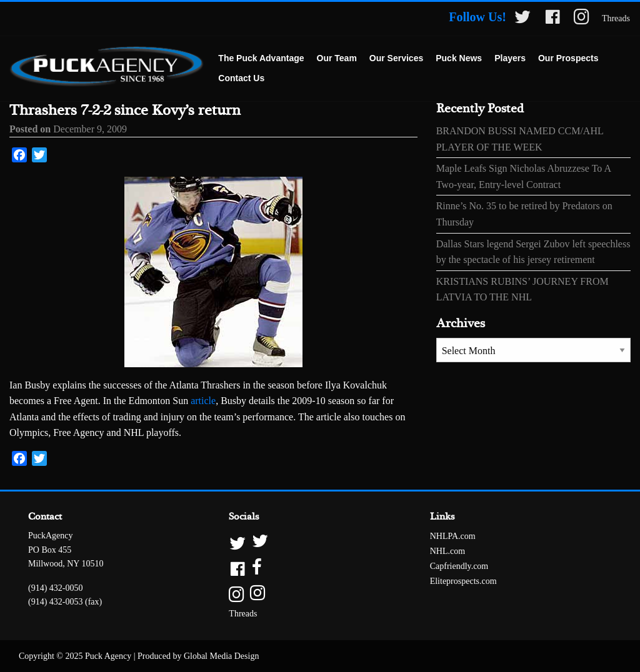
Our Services (396, 58)
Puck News (459, 58)
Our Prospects (568, 58)
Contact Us (241, 78)
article (203, 401)
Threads (616, 18)
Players (510, 58)
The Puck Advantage (261, 58)
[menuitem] (261, 59)
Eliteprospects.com (463, 581)
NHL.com (447, 551)
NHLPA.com (453, 536)
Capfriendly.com (459, 566)
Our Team (337, 58)
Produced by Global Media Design (198, 656)
